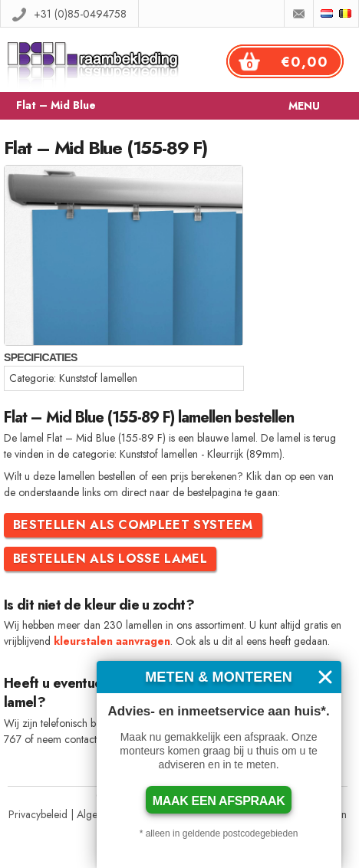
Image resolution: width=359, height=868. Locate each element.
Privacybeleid (38, 814)
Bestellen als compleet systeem (133, 525)
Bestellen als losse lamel (110, 559)
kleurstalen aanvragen (112, 641)
